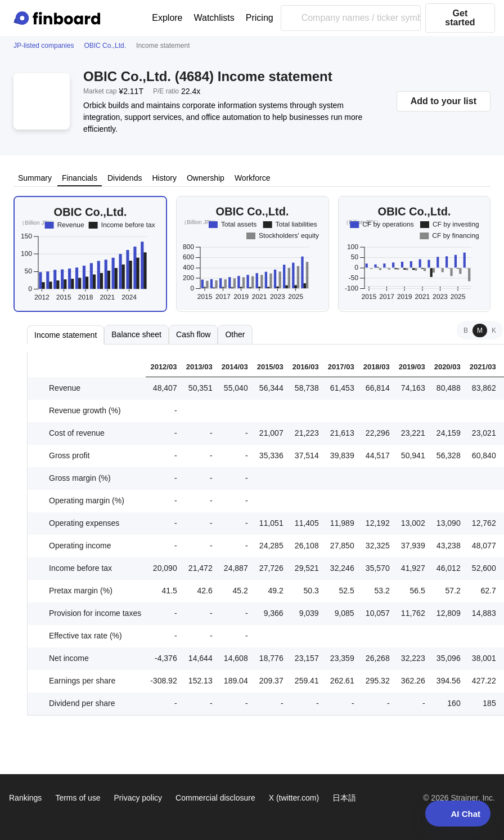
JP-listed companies (44, 46)
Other (235, 334)
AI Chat (458, 814)
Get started (460, 18)
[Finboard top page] (59, 18)
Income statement (66, 335)
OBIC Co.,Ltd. (105, 46)
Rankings (25, 798)
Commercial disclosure (215, 798)
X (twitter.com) (294, 798)
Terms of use (78, 798)
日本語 (344, 798)
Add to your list (444, 101)
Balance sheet (136, 334)
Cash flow (193, 334)
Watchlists (214, 18)
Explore (167, 18)
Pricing (260, 18)
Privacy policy (138, 798)
